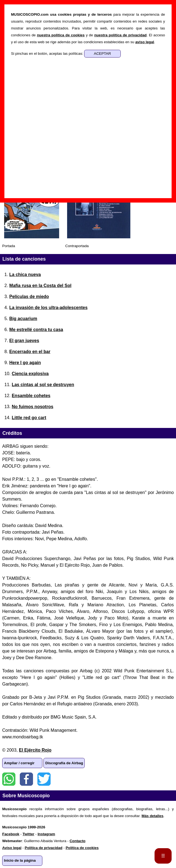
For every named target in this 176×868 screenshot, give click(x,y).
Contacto (78, 841)
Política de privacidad (44, 848)
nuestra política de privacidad (121, 35)
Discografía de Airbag (64, 763)
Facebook (26, 779)
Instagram (46, 834)
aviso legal (145, 42)
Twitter (44, 779)
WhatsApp (9, 779)
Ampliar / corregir (19, 763)
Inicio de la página (20, 860)
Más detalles (152, 816)
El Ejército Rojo (35, 750)
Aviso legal (12, 848)
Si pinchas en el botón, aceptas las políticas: (48, 54)
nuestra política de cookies (61, 35)
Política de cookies (82, 848)
